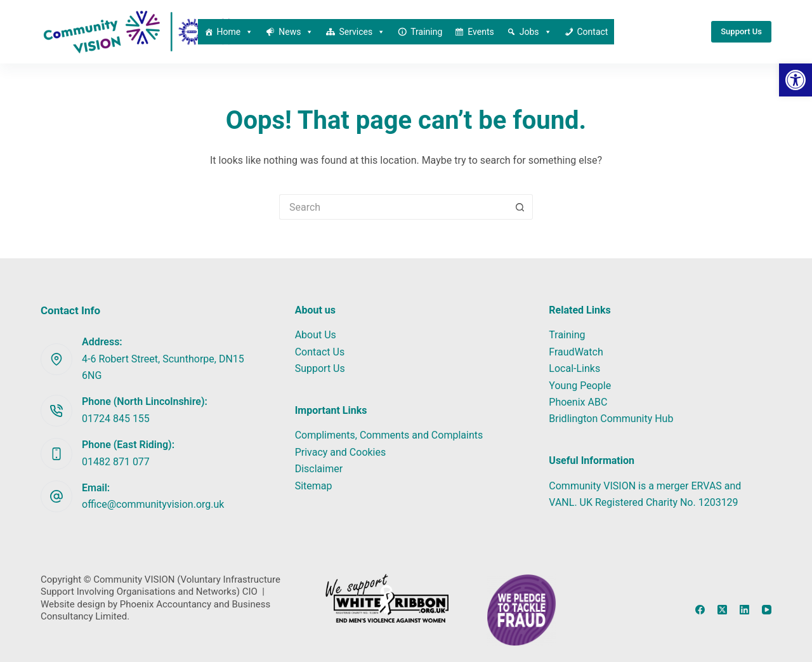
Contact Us (320, 352)
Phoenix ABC (578, 402)
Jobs (536, 32)
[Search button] (520, 207)
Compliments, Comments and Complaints (389, 435)
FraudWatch (576, 352)
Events (481, 32)
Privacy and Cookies (341, 452)
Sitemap (314, 486)
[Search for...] (393, 207)
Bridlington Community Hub (611, 419)
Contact (593, 32)
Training (426, 32)
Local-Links (574, 368)
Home (235, 32)
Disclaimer (319, 469)
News (296, 32)
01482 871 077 (116, 462)
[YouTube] (767, 610)
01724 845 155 (116, 419)
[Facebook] (700, 610)
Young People (580, 386)
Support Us (741, 31)
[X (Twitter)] (722, 610)
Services (362, 32)
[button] (796, 80)
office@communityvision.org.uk (153, 504)
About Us (316, 335)
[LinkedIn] (744, 610)
